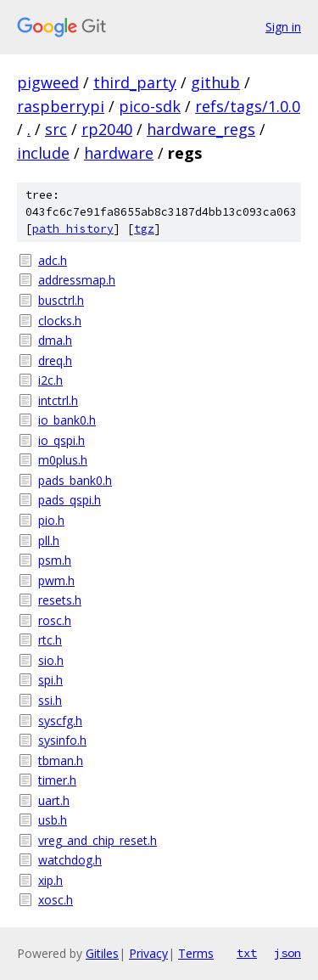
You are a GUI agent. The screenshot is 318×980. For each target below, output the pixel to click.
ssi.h (50, 700)
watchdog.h (70, 860)
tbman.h (61, 760)
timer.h (57, 780)
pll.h (49, 541)
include (43, 153)
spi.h (50, 680)
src (56, 129)
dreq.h (55, 360)
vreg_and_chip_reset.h (98, 840)
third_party (135, 82)
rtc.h (50, 640)
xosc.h (56, 900)
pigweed (48, 82)
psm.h (55, 560)
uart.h (54, 800)
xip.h (50, 880)
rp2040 (107, 129)
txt (247, 953)
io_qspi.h (61, 440)
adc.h (53, 260)
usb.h (53, 820)
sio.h (51, 660)
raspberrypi (61, 106)
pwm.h (56, 580)
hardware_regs (201, 129)
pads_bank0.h (75, 480)
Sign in (283, 27)
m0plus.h (63, 460)
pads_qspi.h (70, 500)
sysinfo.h (62, 740)
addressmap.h (77, 280)
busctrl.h (61, 300)
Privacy (148, 953)
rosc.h (55, 620)
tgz (144, 229)
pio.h (51, 520)
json (287, 953)
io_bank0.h (67, 420)
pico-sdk (150, 106)
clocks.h (60, 321)
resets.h (60, 600)
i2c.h (50, 380)
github (215, 82)
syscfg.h (60, 721)
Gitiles (102, 953)
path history (73, 229)
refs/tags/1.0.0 (248, 106)
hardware (119, 153)
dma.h (55, 340)
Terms (196, 953)
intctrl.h (58, 400)
